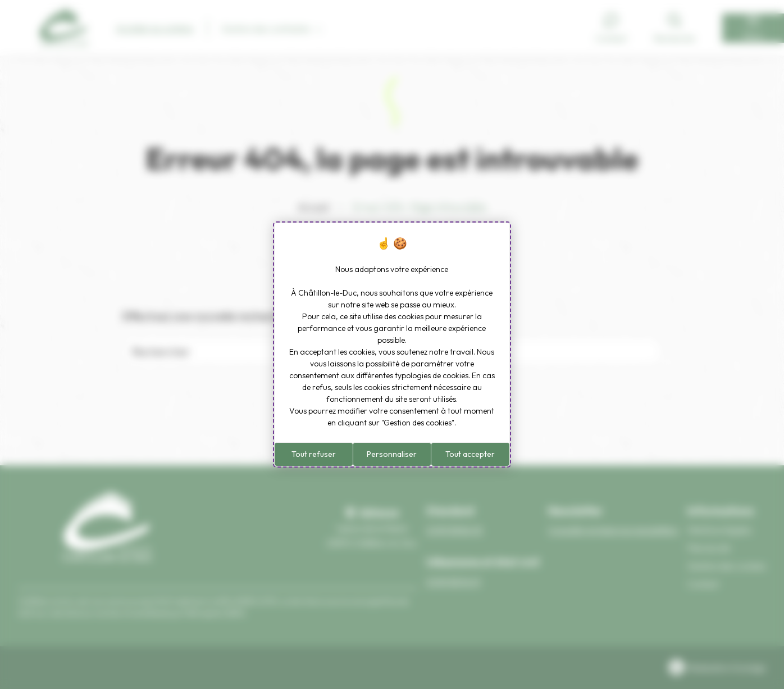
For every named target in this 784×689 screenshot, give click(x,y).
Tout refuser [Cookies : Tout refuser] (314, 454)
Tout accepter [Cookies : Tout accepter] (470, 454)
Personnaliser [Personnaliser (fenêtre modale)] (392, 454)
